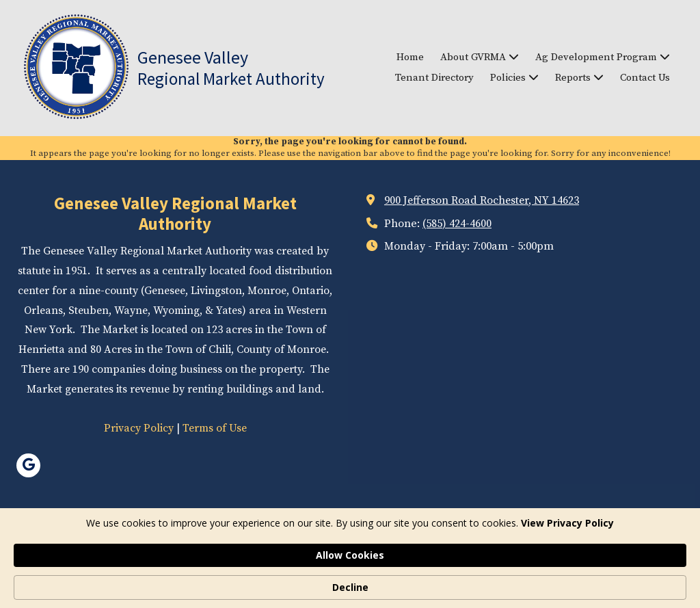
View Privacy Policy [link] (128, 587)
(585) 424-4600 (457, 224)
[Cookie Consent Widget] (350, 581)
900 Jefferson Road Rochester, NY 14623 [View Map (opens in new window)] (482, 200)
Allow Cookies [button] (531, 580)
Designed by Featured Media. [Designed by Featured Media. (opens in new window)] (470, 548)
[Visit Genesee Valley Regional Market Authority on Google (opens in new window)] (28, 465)
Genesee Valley (193, 57)
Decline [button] (625, 580)
